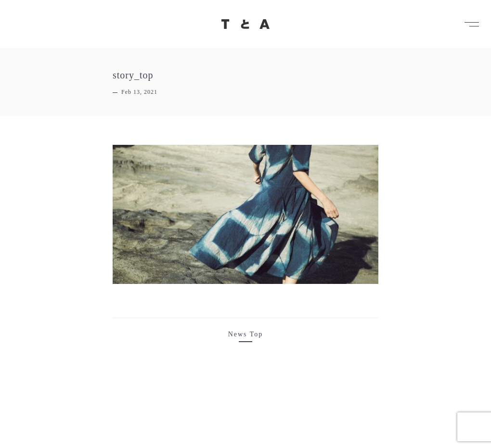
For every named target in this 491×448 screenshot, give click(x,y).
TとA (245, 24)
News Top (246, 334)
